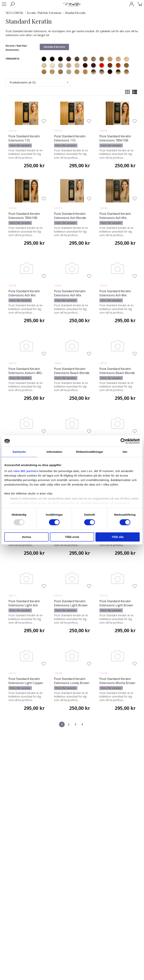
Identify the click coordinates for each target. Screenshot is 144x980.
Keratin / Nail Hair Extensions (44, 13)
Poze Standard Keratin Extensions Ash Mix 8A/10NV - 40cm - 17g (115, 218)
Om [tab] (125, 452)
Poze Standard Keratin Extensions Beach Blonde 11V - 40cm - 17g (72, 373)
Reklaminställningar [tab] (90, 452)
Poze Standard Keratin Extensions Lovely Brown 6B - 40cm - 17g (72, 683)
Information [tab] (54, 452)
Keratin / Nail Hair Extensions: (16, 48)
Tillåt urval (72, 537)
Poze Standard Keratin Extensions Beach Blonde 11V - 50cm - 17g (117, 373)
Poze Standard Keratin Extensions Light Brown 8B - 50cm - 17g (116, 605)
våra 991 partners (26, 471)
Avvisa (26, 537)
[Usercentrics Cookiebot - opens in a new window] (123, 441)
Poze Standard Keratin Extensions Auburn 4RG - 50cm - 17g (26, 373)
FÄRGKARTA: (13, 59)
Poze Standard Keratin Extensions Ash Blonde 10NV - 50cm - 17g (70, 218)
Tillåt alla (118, 537)
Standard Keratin (75, 13)
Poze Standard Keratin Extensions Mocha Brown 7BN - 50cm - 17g (117, 683)
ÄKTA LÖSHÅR (14, 13)
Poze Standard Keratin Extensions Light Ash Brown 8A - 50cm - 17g (24, 605)
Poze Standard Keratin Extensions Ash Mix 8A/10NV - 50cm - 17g (24, 295)
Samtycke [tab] (19, 452)
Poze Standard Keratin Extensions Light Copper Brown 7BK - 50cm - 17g (26, 683)
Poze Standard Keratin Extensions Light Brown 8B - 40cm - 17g (71, 605)
